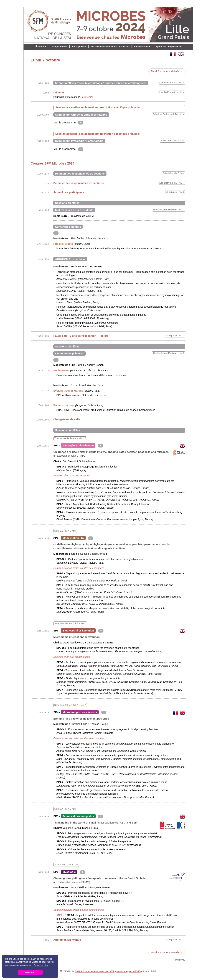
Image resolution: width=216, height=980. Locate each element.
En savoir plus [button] (41, 965)
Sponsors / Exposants (169, 47)
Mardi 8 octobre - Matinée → (167, 71)
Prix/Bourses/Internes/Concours (110, 47)
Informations (142, 47)
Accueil (40, 47)
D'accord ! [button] (30, 972)
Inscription (79, 47)
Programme (59, 47)
